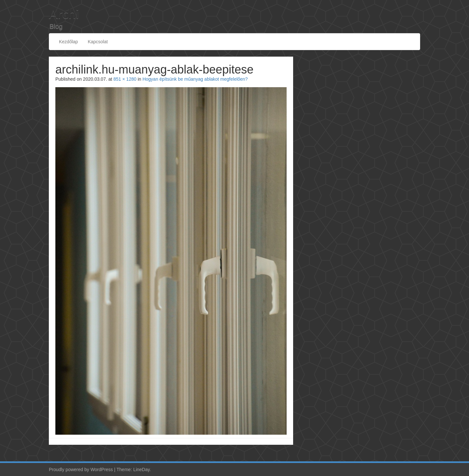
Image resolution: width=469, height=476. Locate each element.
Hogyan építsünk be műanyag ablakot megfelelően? (195, 79)
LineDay (141, 469)
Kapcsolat (98, 42)
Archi (64, 14)
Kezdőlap (68, 42)
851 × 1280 (125, 79)
